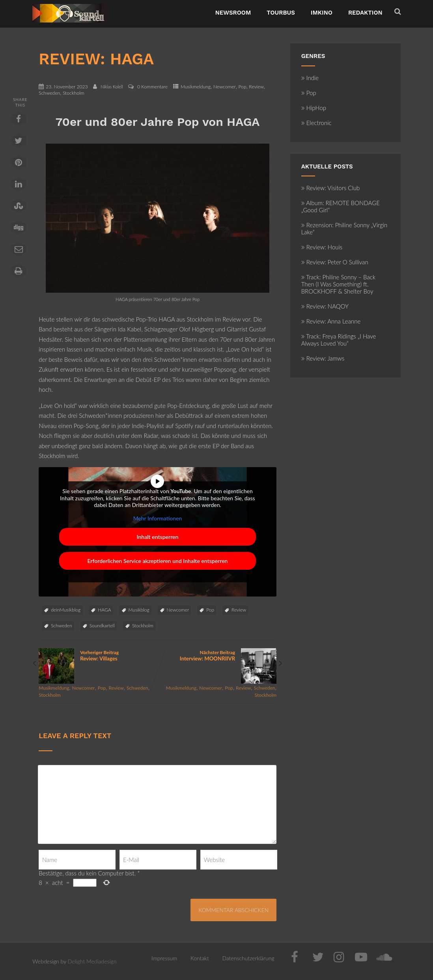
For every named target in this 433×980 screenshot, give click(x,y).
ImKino (322, 13)
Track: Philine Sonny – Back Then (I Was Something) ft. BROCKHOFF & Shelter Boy (338, 284)
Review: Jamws (323, 358)
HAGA (104, 610)
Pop (243, 87)
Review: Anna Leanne (331, 321)
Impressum (164, 958)
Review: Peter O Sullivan (335, 262)
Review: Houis (322, 247)
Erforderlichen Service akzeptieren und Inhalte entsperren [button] (158, 561)
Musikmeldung (196, 87)
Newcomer (225, 87)
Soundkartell (102, 626)
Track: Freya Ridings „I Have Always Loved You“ (339, 340)
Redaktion (365, 13)
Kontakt (200, 958)
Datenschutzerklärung (248, 958)
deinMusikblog (66, 610)
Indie (310, 78)
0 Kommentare (152, 87)
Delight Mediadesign (92, 961)
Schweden (49, 93)
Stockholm (74, 93)
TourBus (281, 13)
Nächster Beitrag (217, 656)
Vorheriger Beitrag (98, 656)
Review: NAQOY (325, 306)
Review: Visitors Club (331, 188)
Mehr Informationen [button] (158, 518)
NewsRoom (233, 13)
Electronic (316, 123)
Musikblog (139, 610)
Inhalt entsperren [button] (158, 537)
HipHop (314, 108)
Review (256, 87)
